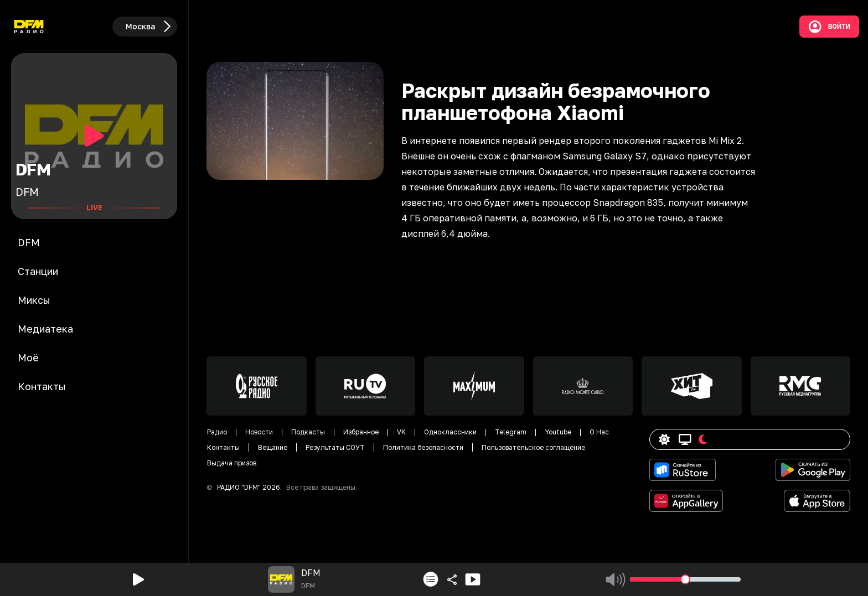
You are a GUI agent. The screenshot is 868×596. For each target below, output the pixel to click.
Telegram (511, 432)
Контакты (223, 447)
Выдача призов (232, 463)
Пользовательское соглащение (533, 447)
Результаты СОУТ (335, 447)
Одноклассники (450, 432)
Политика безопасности (423, 447)
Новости (259, 432)
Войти (829, 27)
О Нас (599, 432)
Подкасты (308, 432)
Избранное (361, 432)
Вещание (273, 447)
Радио (217, 432)
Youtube (558, 432)
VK (401, 432)
